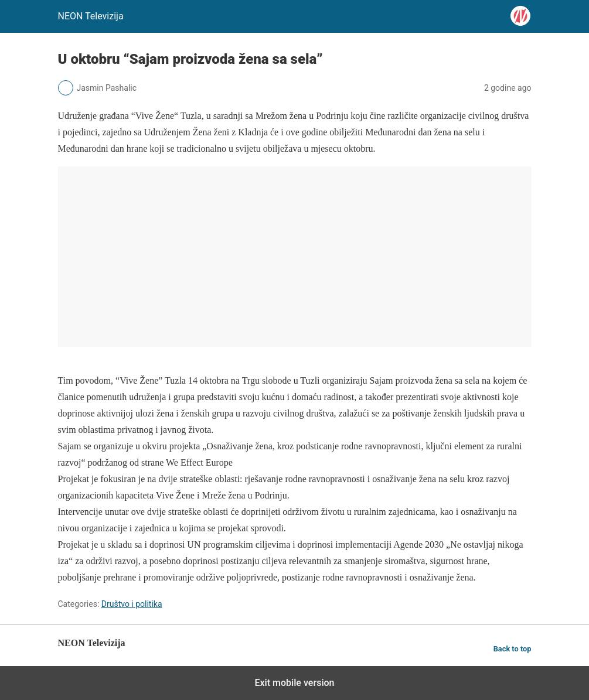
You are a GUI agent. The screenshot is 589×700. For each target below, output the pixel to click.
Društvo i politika (132, 604)
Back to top (513, 649)
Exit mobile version (294, 683)
